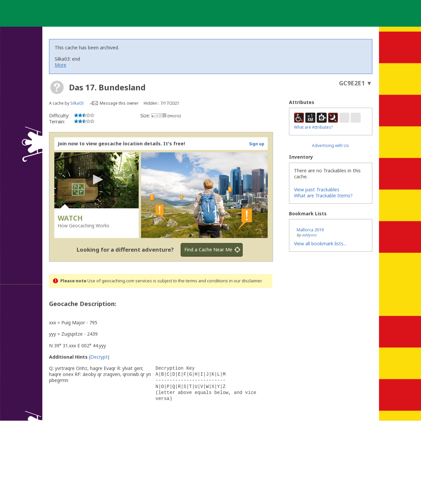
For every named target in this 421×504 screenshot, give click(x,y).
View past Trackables (317, 189)
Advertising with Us (330, 145)
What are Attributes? (313, 127)
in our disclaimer (245, 281)
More (60, 65)
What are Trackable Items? (323, 195)
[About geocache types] (57, 87)
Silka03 (77, 103)
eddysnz (309, 235)
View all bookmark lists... (320, 243)
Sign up (257, 144)
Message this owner (119, 103)
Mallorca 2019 (310, 230)
